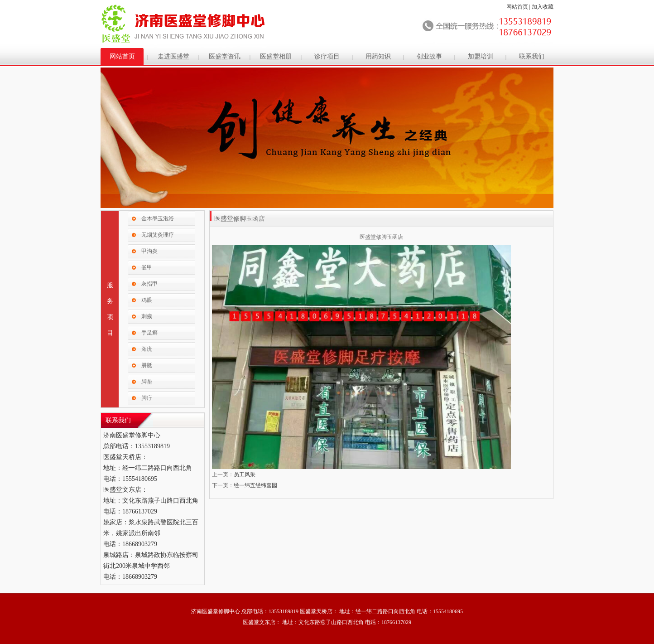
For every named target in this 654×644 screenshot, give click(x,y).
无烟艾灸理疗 (158, 235)
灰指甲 (149, 284)
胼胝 (147, 365)
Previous (109, 134)
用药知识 (378, 56)
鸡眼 (147, 300)
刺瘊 (147, 316)
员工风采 (245, 475)
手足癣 (149, 333)
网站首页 (517, 7)
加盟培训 (481, 56)
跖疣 (147, 349)
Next (545, 134)
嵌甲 (147, 267)
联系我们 (532, 56)
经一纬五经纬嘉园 (255, 485)
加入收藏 (543, 7)
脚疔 (147, 398)
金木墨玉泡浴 (158, 218)
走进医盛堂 (173, 56)
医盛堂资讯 (225, 56)
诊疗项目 (327, 56)
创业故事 (429, 56)
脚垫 (147, 382)
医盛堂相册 (276, 56)
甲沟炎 (149, 251)
